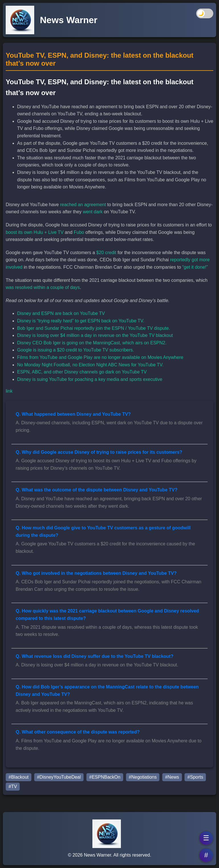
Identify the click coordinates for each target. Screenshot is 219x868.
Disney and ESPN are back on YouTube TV (61, 313)
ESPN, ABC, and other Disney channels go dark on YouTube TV (82, 372)
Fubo (79, 232)
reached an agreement (83, 205)
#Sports (195, 777)
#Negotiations (143, 777)
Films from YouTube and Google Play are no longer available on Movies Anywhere (100, 357)
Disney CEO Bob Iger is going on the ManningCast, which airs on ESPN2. (92, 343)
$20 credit (106, 253)
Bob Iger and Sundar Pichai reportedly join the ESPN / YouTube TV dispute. (94, 328)
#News (172, 777)
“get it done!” (195, 267)
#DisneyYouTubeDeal (59, 777)
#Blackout (19, 777)
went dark (93, 212)
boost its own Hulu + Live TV (35, 232)
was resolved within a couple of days (43, 287)
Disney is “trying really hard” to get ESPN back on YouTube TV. (81, 321)
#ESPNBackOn (105, 777)
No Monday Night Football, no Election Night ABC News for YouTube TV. (90, 365)
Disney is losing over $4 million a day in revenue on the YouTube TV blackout (95, 335)
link (9, 391)
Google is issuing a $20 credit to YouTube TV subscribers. (76, 350)
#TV (13, 786)
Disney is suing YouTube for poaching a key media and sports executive (90, 379)
